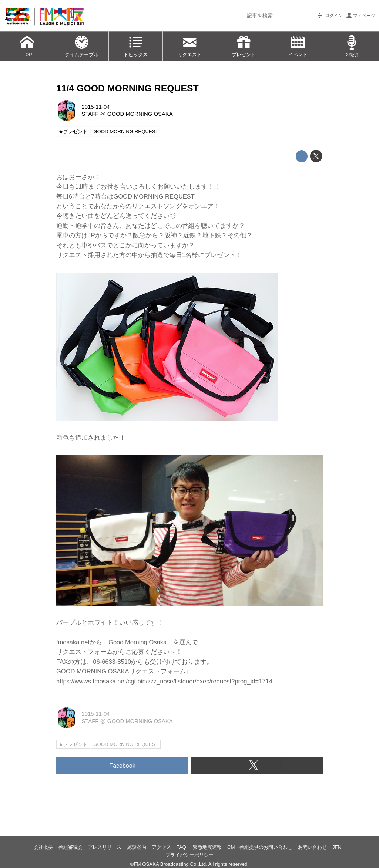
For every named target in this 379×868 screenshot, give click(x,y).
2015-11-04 (95, 107)
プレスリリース (105, 847)
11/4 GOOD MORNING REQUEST (128, 88)
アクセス (161, 847)
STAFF (90, 114)
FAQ (182, 847)
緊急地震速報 (207, 847)
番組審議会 (71, 847)
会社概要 (43, 847)
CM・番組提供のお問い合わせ (260, 847)
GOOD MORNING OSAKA (140, 114)
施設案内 (137, 847)
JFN (337, 847)
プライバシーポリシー (189, 855)
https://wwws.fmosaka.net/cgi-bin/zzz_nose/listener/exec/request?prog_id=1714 (164, 681)
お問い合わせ (312, 847)
